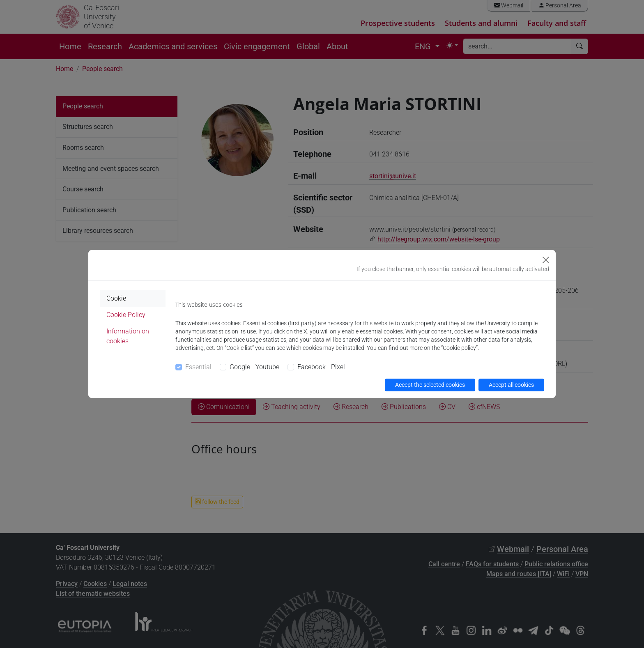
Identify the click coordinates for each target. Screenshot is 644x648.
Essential (198, 367)
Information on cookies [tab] (128, 336)
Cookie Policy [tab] (126, 315)
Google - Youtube (254, 367)
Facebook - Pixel (321, 367)
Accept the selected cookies (430, 385)
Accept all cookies (511, 385)
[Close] (546, 260)
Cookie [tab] (116, 298)
